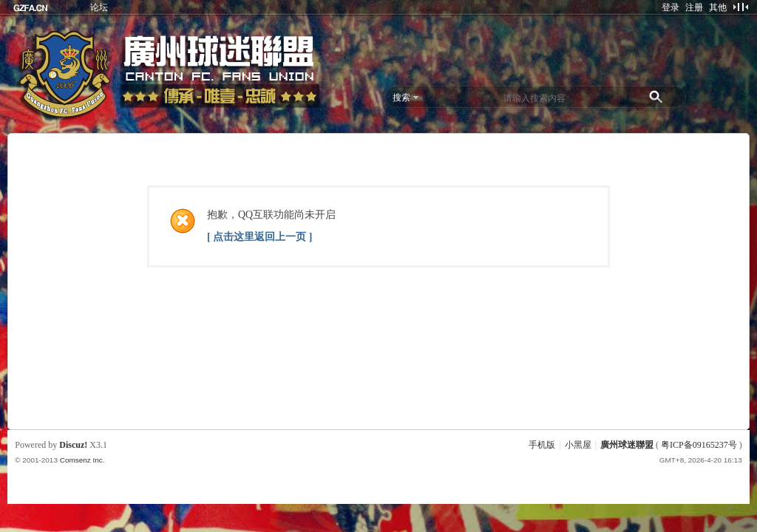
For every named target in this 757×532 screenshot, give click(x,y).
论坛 (99, 7)
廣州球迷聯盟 (627, 445)
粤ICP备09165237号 (699, 445)
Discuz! (73, 445)
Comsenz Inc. (82, 460)
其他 (718, 7)
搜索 (401, 98)
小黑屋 (578, 445)
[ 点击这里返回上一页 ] (259, 237)
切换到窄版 (740, 7)
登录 (671, 7)
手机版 (542, 445)
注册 (694, 7)
